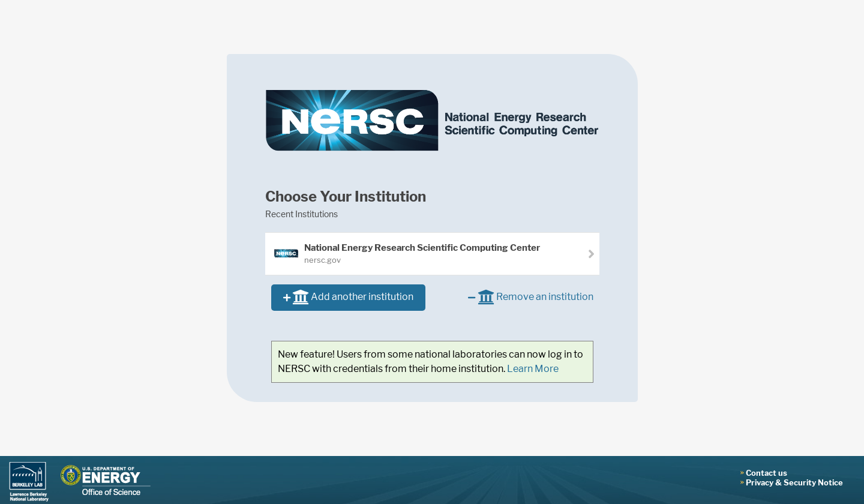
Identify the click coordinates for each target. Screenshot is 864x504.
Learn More (533, 369)
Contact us (766, 473)
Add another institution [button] (348, 298)
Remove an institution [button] (530, 298)
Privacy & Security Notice (794, 482)
